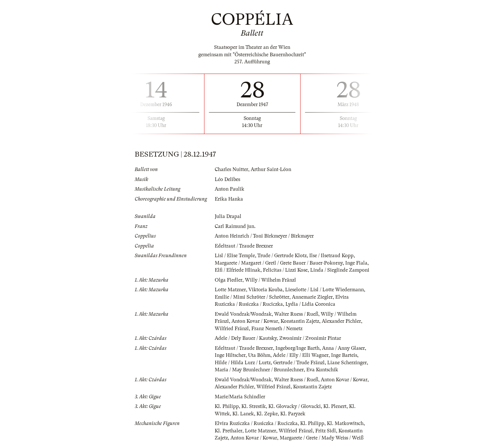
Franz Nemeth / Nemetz (277, 329)
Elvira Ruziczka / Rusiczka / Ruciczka (256, 423)
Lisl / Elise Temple (235, 256)
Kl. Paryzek (293, 414)
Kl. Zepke (267, 414)
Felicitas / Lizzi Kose (285, 270)
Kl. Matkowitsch (345, 423)
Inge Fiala (356, 263)
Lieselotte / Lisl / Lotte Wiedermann (324, 290)
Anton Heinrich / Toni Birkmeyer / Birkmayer (264, 236)
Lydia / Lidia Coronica (310, 304)
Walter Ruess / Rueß (296, 314)
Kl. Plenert (335, 406)
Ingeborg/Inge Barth (297, 348)
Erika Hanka (229, 199)
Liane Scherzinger (347, 363)
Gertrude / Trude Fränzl (299, 363)
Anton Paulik (230, 189)
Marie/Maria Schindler (240, 397)
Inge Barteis (344, 355)
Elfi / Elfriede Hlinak (238, 270)
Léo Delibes (227, 179)
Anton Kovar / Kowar (255, 321)
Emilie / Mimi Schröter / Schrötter (252, 297)
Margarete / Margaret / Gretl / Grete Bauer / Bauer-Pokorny (279, 263)
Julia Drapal (228, 216)
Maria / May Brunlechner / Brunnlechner (259, 370)
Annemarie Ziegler (312, 297)
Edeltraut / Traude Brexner (244, 246)
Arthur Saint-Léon (271, 169)
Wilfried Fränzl (232, 329)
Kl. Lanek (243, 414)
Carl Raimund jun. (235, 226)
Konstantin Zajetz (300, 321)
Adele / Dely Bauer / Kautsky (246, 338)
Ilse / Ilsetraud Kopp (331, 256)
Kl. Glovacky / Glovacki (295, 406)
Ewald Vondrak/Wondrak (243, 314)
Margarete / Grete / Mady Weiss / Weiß (322, 438)
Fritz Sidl (326, 431)
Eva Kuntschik (322, 370)
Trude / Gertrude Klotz (282, 256)
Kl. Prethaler (229, 431)
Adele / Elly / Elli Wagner (301, 355)
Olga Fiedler (229, 280)
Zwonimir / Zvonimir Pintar (310, 338)
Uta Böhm (259, 355)
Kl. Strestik (254, 406)
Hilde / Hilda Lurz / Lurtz (243, 363)
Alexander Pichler (341, 321)
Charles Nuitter (231, 169)
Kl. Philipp (227, 406)
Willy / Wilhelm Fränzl (270, 280)
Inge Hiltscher (230, 355)
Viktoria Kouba (265, 290)
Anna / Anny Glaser (343, 348)
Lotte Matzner (230, 290)
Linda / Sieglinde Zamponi (340, 270)
